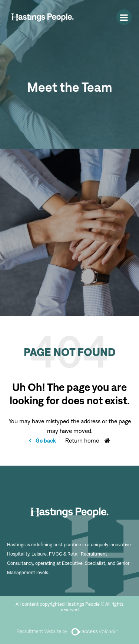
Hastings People (43, 17)
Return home (82, 441)
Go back (45, 441)
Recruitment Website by (70, 631)
